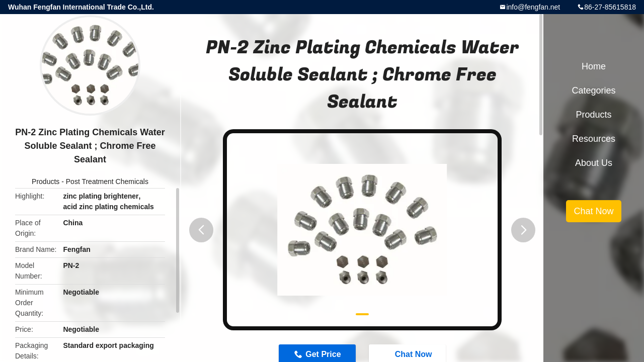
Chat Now (593, 211)
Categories (593, 90)
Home (594, 66)
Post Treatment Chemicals (107, 182)
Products (46, 182)
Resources (594, 139)
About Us (594, 163)
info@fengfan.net (533, 7)
